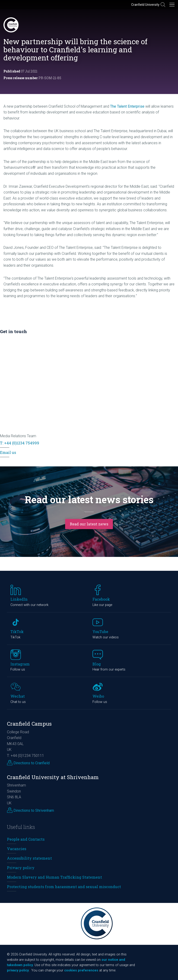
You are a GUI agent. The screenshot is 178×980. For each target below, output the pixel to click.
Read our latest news (89, 524)
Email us (8, 452)
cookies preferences (81, 970)
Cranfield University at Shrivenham (53, 777)
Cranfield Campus (29, 724)
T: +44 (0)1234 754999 (20, 443)
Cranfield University (145, 5)
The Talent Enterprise (127, 106)
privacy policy (18, 970)
